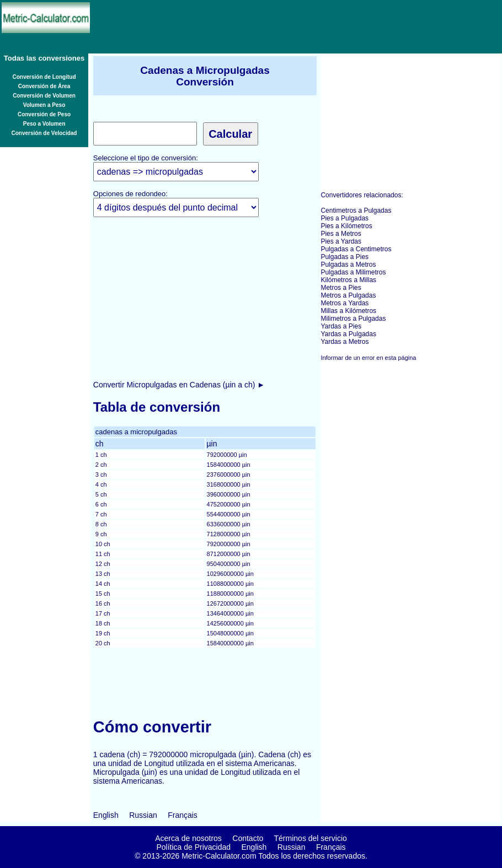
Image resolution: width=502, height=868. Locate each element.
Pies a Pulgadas (345, 218)
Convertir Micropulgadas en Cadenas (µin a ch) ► (179, 385)
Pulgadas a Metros (348, 265)
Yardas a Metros (345, 342)
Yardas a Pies (341, 326)
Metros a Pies (341, 288)
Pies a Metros (341, 234)
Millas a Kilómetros (348, 311)
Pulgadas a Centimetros (356, 249)
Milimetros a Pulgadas (353, 319)
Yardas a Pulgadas (348, 334)
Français (183, 815)
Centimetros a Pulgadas (356, 211)
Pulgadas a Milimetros (353, 272)
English (106, 815)
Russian (143, 815)
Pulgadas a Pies (345, 257)
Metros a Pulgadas (348, 295)
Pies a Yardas (341, 241)
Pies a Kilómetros (346, 226)
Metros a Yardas (345, 303)
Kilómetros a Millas (348, 280)
